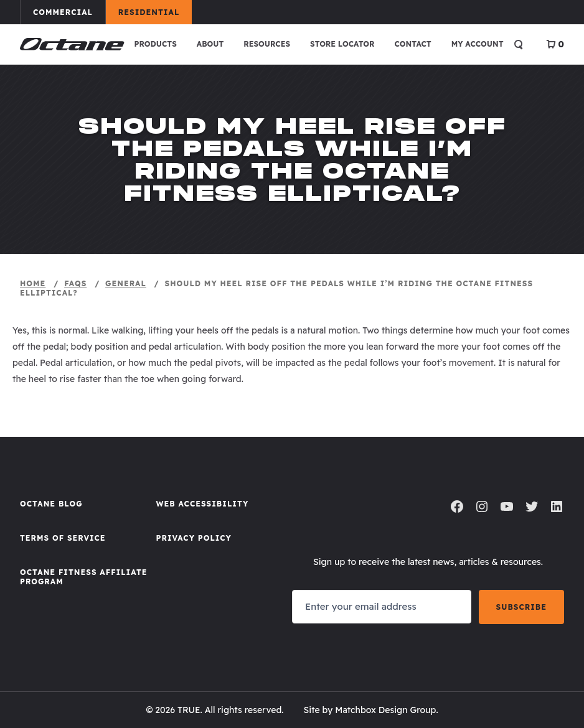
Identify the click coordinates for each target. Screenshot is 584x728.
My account (478, 44)
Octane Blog (51, 504)
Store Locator (342, 44)
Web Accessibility (203, 504)
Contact (412, 44)
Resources (267, 44)
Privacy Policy (194, 538)
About (210, 44)
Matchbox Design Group (385, 710)
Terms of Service (63, 538)
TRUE (189, 710)
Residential (155, 12)
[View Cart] (555, 44)
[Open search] (519, 44)
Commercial (69, 12)
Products (156, 44)
